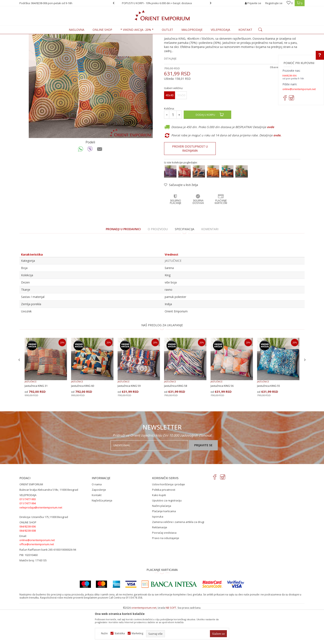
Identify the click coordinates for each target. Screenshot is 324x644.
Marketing (137, 633)
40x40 (170, 129)
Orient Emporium (30, 36)
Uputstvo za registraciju (167, 534)
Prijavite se (203, 479)
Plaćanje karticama (164, 545)
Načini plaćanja (162, 540)
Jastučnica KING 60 (83, 420)
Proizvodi (48, 36)
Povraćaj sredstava (164, 567)
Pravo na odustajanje (166, 572)
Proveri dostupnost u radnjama (190, 183)
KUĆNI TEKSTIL (65, 36)
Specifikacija (185, 263)
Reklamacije (160, 561)
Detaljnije (170, 93)
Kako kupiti (159, 529)
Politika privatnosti (164, 524)
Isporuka (158, 551)
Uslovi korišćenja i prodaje (169, 518)
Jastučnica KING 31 (36, 420)
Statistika (120, 633)
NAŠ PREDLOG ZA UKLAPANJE (162, 359)
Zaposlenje (99, 524)
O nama (97, 518)
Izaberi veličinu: (174, 122)
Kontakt (97, 529)
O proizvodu (158, 263)
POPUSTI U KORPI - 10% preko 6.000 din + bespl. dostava (162, 3)
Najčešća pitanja (102, 534)
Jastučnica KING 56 (222, 420)
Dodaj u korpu (205, 149)
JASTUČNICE (83, 36)
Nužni (104, 633)
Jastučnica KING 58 (176, 420)
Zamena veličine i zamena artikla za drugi (178, 556)
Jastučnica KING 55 (269, 420)
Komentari (210, 263)
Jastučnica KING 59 (129, 420)
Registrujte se (274, 3)
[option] (162, 3)
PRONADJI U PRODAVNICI (123, 263)
